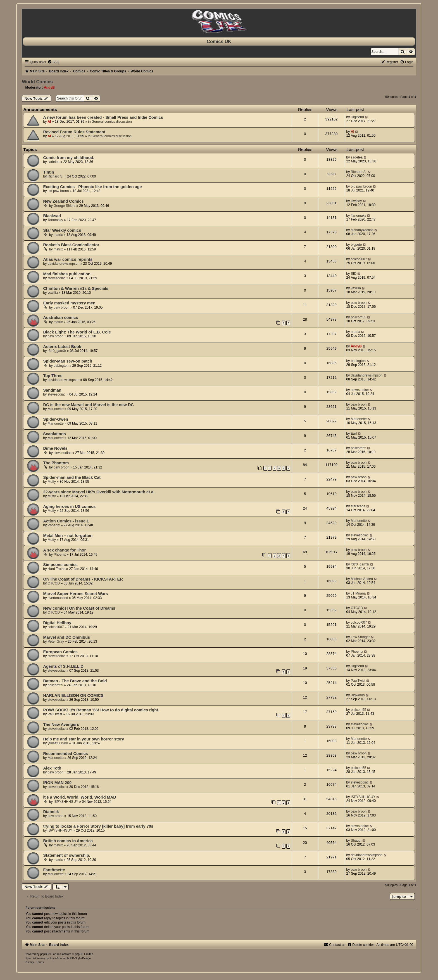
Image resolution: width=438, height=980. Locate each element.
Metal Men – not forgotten (68, 536)
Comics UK (219, 41)
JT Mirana (358, 593)
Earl (354, 434)
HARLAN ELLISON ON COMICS (73, 695)
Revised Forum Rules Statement (74, 132)
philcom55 (359, 317)
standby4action (362, 230)
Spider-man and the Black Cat (72, 477)
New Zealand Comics (63, 201)
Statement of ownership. (67, 855)
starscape (358, 506)
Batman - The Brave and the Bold (75, 681)
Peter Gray (56, 642)
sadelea (54, 162)
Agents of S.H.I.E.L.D (63, 666)
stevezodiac (57, 278)
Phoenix (54, 525)
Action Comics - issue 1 (66, 521)
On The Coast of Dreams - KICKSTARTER (83, 579)
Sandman (52, 390)
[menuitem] (53, 62)
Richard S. (56, 176)
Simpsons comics (60, 565)
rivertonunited (58, 598)
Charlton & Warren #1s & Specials (76, 288)
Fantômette (54, 870)
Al (49, 122)
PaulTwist (358, 681)
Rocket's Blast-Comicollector (71, 245)
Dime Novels (55, 448)
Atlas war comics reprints (68, 259)
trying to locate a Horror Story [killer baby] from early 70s (98, 826)
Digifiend (357, 117)
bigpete (356, 245)
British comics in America (68, 841)
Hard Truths (57, 569)
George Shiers (65, 206)
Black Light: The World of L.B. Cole (77, 332)
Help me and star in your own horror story (84, 739)
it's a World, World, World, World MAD (79, 797)
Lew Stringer (360, 637)
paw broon (61, 307)
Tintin (48, 172)
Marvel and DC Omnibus (66, 637)
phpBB (44, 954)
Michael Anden (362, 579)
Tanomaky (55, 220)
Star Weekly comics (62, 230)
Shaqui (356, 841)
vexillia (53, 293)
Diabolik (51, 812)
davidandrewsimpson (64, 264)
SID (354, 274)
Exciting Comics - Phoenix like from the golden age (92, 187)
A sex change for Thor (64, 550)
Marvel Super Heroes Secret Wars (75, 594)
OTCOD (54, 583)
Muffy (52, 482)
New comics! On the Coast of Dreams (79, 608)
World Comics (37, 82)
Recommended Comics (66, 754)
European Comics (60, 652)
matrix (58, 235)
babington (61, 366)
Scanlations (54, 434)
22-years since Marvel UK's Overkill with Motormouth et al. (99, 492)
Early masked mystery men (69, 303)
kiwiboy (356, 201)
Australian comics (60, 318)
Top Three (53, 376)
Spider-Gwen (56, 419)
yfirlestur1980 (58, 743)
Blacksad (52, 216)
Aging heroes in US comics (69, 506)
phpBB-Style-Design (78, 958)
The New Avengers (61, 725)
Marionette (56, 409)
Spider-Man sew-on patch (68, 361)
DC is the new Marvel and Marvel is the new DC (88, 405)
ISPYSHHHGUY (66, 802)
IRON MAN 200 (57, 783)
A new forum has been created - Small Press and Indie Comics (103, 117)
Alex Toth (52, 768)
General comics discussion (112, 122)
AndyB (49, 87)
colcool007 (359, 259)
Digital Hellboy (57, 623)
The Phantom (56, 463)
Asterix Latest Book (62, 347)
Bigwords (358, 695)
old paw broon (58, 191)
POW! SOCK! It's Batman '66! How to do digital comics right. (101, 710)
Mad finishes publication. (67, 274)
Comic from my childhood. (69, 158)
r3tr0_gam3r (57, 351)
